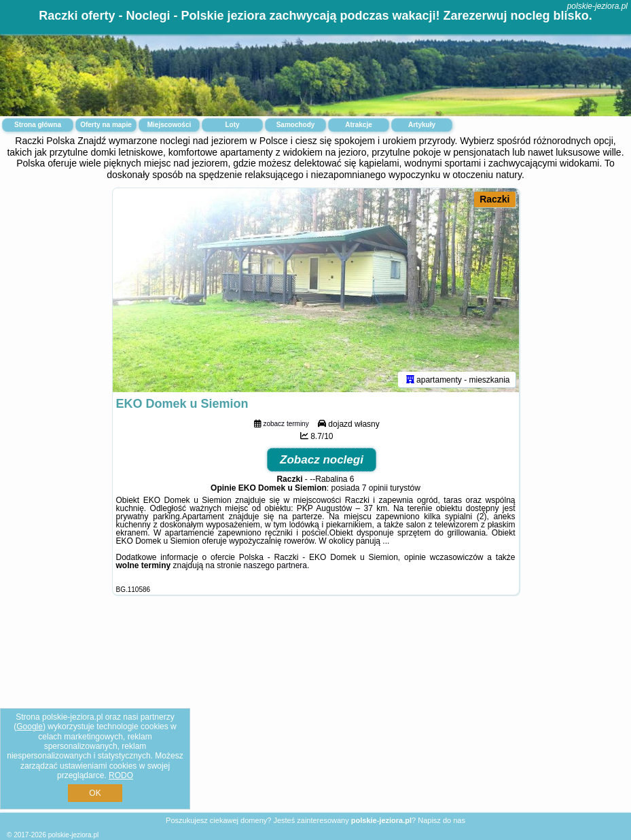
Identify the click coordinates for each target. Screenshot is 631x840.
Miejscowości (169, 125)
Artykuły (422, 125)
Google (30, 727)
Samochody (296, 125)
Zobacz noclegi (322, 460)
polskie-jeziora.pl (597, 6)
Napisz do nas (441, 820)
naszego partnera (275, 565)
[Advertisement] (315, 714)
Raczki (494, 199)
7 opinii (375, 488)
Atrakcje (358, 125)
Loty (232, 125)
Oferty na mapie (106, 125)
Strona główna (38, 125)
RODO (121, 775)
